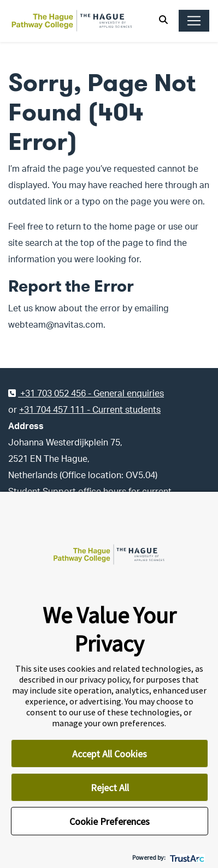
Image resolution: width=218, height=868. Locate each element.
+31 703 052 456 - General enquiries (86, 394)
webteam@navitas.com (56, 325)
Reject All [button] (110, 788)
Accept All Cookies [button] (110, 754)
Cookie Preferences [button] (110, 821)
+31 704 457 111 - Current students (90, 410)
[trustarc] (186, 857)
